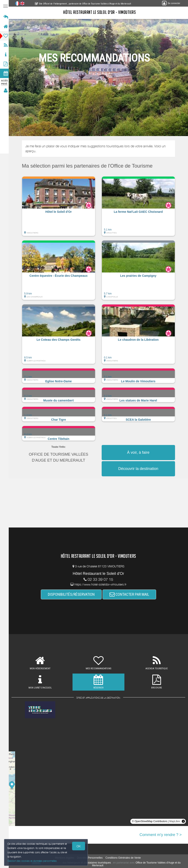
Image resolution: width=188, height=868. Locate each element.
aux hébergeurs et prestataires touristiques (88, 863)
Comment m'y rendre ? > (161, 835)
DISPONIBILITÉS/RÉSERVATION (73, 594)
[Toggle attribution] (183, 821)
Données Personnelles (91, 858)
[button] (60, 208)
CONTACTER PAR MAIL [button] (131, 594)
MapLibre (175, 821)
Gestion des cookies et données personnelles (32, 861)
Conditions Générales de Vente (124, 858)
